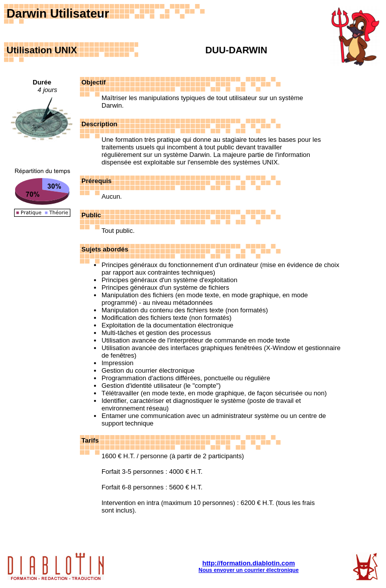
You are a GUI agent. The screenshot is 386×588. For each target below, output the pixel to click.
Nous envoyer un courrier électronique (249, 570)
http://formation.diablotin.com (249, 563)
